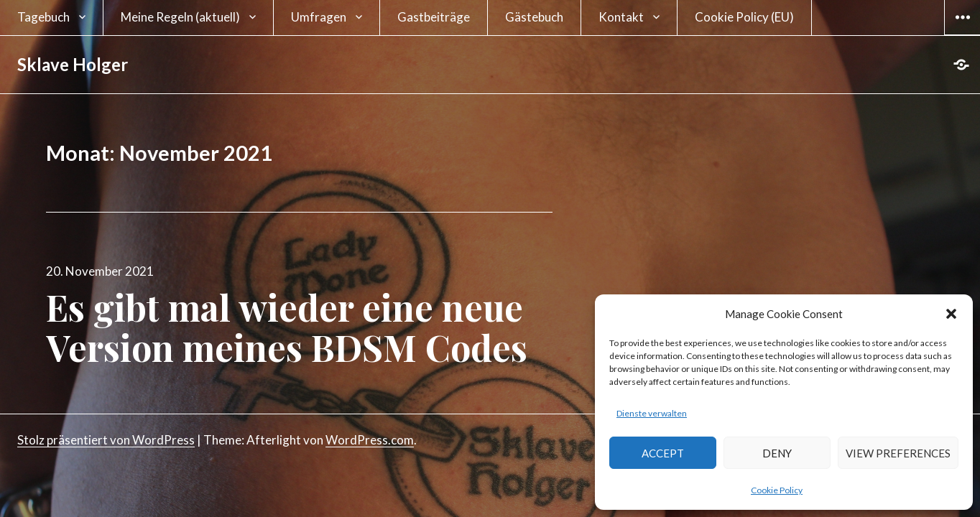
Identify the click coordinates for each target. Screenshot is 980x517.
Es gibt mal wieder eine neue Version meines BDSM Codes (287, 327)
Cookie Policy (777, 490)
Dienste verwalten (652, 413)
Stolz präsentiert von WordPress (106, 440)
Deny (777, 453)
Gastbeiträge (434, 17)
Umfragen (319, 17)
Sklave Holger (73, 64)
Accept (663, 453)
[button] (951, 314)
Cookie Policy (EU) (744, 17)
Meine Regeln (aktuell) (180, 17)
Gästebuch (534, 17)
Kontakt (621, 17)
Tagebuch (43, 17)
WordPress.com (370, 440)
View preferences (898, 453)
